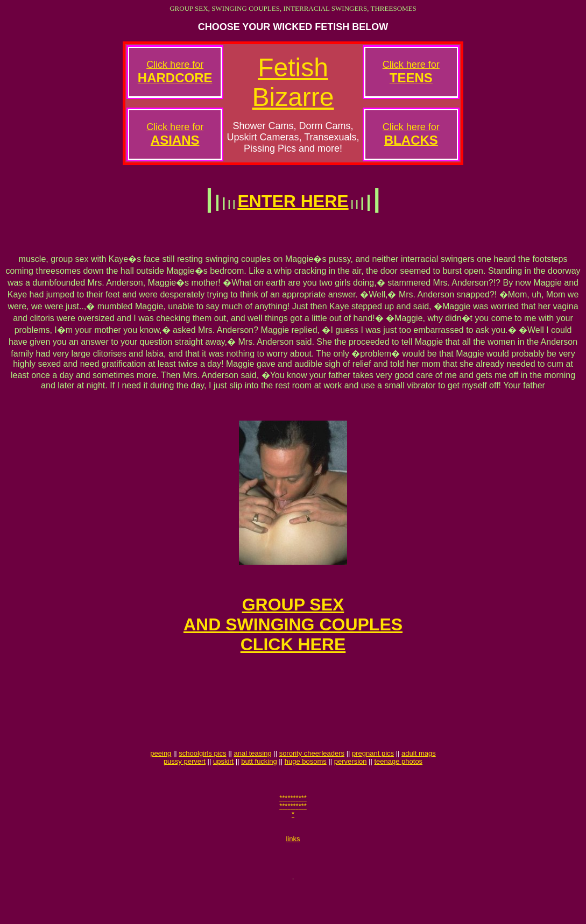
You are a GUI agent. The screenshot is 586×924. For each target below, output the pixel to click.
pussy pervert (185, 789)
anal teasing (253, 781)
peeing (161, 781)
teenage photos (398, 789)
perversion (351, 789)
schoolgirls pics (202, 781)
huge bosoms (306, 789)
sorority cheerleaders (312, 781)
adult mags (419, 781)
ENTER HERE (293, 201)
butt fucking (259, 789)
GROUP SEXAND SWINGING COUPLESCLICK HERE (293, 636)
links (293, 873)
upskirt (223, 789)
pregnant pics (373, 781)
